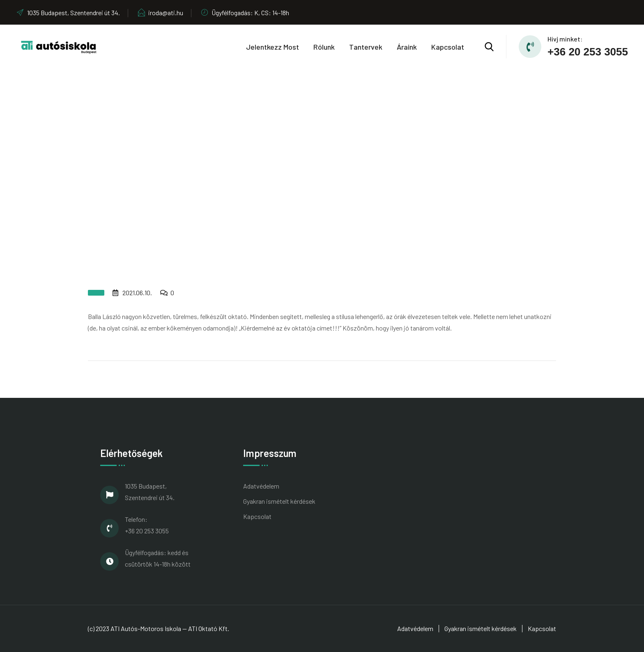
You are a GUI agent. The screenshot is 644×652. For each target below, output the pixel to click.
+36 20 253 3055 (588, 52)
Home (287, 170)
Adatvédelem (261, 486)
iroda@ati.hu (160, 13)
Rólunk (324, 47)
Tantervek (366, 47)
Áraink (407, 47)
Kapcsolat (448, 47)
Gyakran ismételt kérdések (279, 501)
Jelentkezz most (273, 47)
